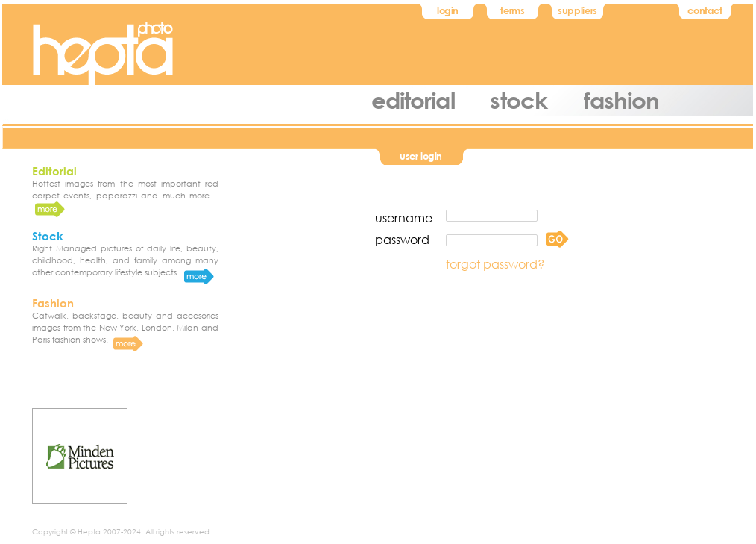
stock (518, 100)
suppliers (577, 10)
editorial (413, 100)
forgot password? (495, 264)
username (404, 218)
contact (705, 10)
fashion (622, 100)
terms (512, 10)
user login (421, 156)
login (448, 10)
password (402, 239)
